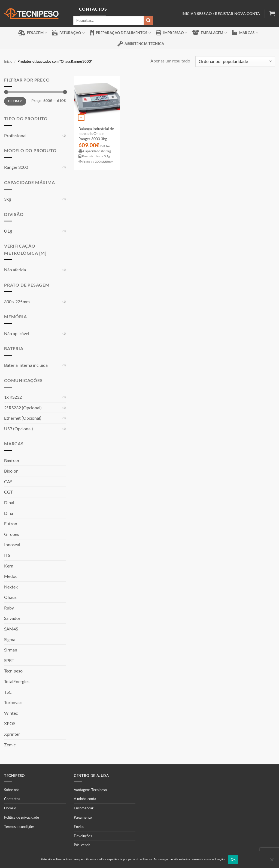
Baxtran (12, 460)
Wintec (11, 713)
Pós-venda (82, 845)
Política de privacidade (22, 817)
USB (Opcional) (19, 429)
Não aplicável (17, 333)
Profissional (15, 135)
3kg (7, 199)
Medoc (11, 576)
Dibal (9, 502)
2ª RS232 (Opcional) (23, 408)
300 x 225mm (17, 301)
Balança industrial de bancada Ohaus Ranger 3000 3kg (96, 134)
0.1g (8, 231)
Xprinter (12, 734)
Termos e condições (19, 827)
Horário (10, 808)
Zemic (10, 745)
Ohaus (10, 597)
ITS (7, 555)
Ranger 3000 (16, 167)
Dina (9, 513)
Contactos (12, 799)
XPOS (10, 723)
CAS (8, 481)
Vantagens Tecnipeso (90, 790)
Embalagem (210, 33)
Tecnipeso (13, 671)
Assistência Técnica (141, 44)
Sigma (10, 639)
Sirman (11, 650)
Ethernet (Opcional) (23, 418)
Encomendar (84, 808)
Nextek (11, 587)
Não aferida (15, 270)
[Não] (272, 861)
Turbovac (13, 702)
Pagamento (83, 817)
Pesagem (33, 33)
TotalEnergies (17, 681)
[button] (272, 14)
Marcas (245, 33)
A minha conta (85, 799)
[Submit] (148, 20)
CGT (8, 492)
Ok (233, 859)
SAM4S (11, 629)
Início (8, 61)
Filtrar (15, 101)
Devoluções (83, 836)
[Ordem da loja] (235, 61)
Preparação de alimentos (120, 33)
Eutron (11, 523)
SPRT (9, 660)
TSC (8, 692)
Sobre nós (12, 790)
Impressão (172, 33)
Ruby (9, 608)
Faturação (68, 33)
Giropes (12, 534)
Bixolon (11, 471)
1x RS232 (13, 397)
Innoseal (12, 544)
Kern (9, 566)
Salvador (12, 618)
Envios (79, 827)
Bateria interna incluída (26, 365)
